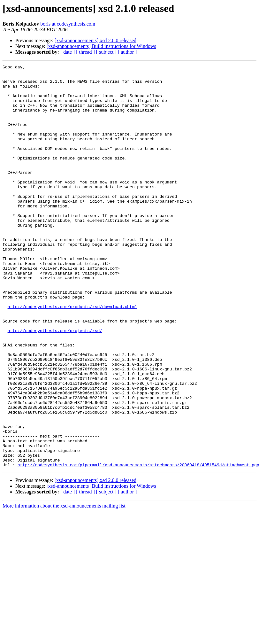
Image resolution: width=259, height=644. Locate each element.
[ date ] (68, 52)
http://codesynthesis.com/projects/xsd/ (55, 384)
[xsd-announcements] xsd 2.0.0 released (95, 40)
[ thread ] (85, 52)
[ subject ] (106, 52)
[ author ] (127, 52)
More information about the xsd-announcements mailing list (64, 586)
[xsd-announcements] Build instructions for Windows (101, 46)
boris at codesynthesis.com (68, 24)
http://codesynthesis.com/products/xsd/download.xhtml (72, 355)
